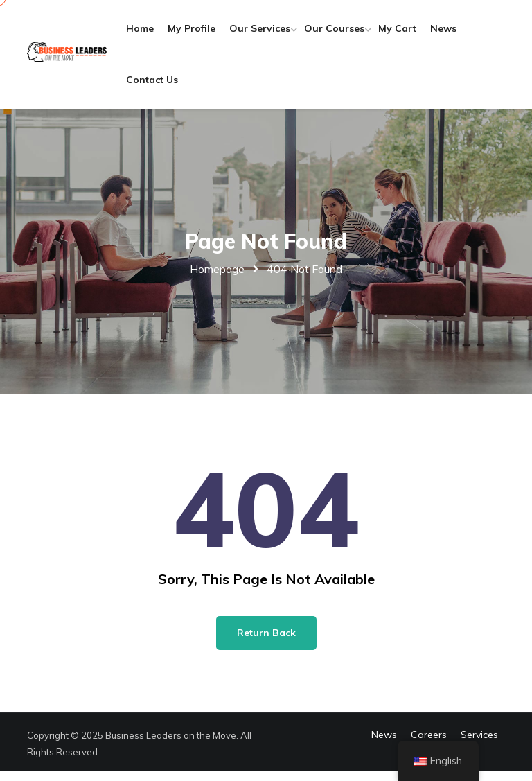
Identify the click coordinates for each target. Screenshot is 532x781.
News (151, 85)
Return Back (266, 642)
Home (152, 33)
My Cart (409, 33)
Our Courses (346, 33)
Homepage (217, 279)
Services (479, 744)
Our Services (272, 33)
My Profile (203, 33)
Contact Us (204, 85)
